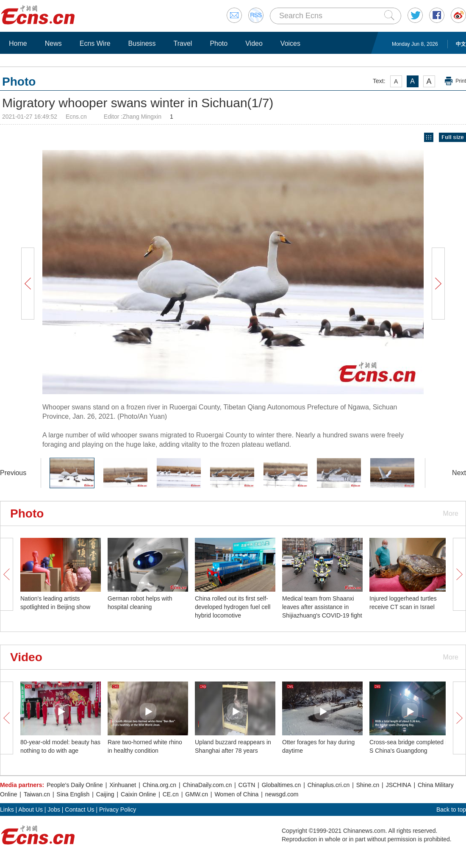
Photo (219, 43)
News (53, 43)
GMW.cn (197, 794)
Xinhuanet (123, 785)
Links (7, 810)
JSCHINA (399, 785)
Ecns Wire (95, 43)
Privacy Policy (118, 810)
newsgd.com (282, 794)
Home (18, 43)
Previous (13, 473)
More (451, 513)
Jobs (54, 810)
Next (459, 473)
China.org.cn (159, 785)
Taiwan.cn (37, 794)
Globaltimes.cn (282, 785)
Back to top (451, 810)
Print (461, 81)
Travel (183, 43)
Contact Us (79, 810)
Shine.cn (368, 785)
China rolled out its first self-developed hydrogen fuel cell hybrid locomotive (233, 607)
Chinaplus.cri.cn (329, 785)
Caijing (105, 794)
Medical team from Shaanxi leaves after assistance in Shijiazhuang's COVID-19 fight (322, 607)
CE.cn (171, 794)
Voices (290, 43)
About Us (31, 810)
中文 (461, 44)
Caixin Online (138, 794)
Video (254, 43)
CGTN (247, 785)
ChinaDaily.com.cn (208, 785)
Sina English (73, 794)
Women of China (236, 794)
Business (142, 43)
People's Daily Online (75, 785)
